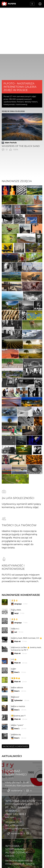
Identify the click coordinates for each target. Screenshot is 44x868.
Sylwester (18, 700)
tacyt (16, 613)
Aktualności (12, 756)
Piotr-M (17, 641)
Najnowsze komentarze (21, 595)
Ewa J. (17, 672)
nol (16, 632)
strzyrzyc (18, 604)
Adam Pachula (11, 143)
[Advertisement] (22, 31)
